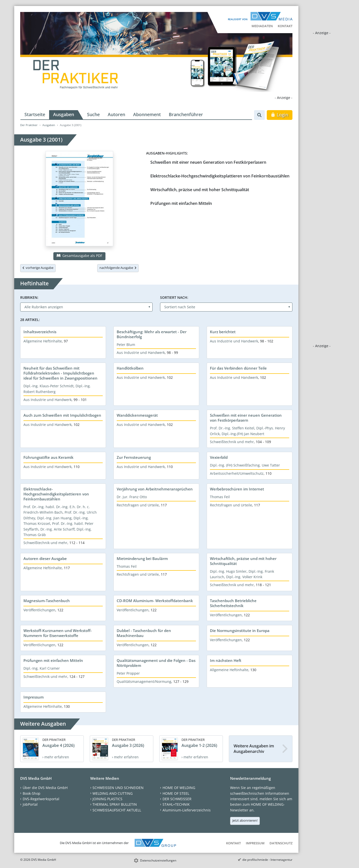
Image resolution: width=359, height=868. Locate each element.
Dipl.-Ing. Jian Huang (54, 518)
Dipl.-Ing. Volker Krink (244, 577)
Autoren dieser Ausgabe (45, 558)
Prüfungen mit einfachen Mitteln (181, 203)
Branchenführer (186, 114)
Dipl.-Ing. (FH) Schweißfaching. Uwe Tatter (245, 465)
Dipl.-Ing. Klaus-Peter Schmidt (48, 386)
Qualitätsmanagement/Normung (144, 681)
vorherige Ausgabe (38, 268)
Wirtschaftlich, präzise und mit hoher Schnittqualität (200, 190)
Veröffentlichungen (39, 610)
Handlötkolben (130, 368)
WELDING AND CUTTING (113, 793)
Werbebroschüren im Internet (237, 489)
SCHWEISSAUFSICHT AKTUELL (117, 810)
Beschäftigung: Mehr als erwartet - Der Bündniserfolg (152, 334)
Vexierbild (219, 457)
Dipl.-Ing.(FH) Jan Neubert (243, 434)
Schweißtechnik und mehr (232, 442)
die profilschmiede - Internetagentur (267, 860)
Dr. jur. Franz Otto (132, 497)
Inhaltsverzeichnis (40, 332)
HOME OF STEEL (176, 793)
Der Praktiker (29, 125)
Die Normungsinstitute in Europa (240, 631)
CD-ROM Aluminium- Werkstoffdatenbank (155, 601)
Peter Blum (126, 345)
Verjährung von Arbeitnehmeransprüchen (155, 489)
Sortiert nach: (174, 297)
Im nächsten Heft (226, 660)
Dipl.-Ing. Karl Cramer (42, 668)
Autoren (116, 114)
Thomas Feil (220, 497)
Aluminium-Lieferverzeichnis (187, 810)
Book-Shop (32, 793)
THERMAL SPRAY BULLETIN (115, 804)
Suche (93, 114)
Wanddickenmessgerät (137, 415)
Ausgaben (64, 114)
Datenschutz (281, 843)
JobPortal (30, 804)
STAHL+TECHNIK (176, 804)
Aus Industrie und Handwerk (141, 353)
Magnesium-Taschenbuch (47, 601)
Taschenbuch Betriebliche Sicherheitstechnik (233, 603)
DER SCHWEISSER (177, 799)
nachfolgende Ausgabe (118, 268)
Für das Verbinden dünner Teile (238, 368)
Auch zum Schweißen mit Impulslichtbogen (62, 415)
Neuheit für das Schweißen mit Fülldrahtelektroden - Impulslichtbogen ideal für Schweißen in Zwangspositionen (60, 373)
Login (280, 115)
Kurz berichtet (223, 332)
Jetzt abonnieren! (245, 820)
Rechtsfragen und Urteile (138, 505)
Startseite (35, 114)
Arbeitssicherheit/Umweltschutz (237, 473)
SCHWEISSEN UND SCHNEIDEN (118, 788)
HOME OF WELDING (179, 788)
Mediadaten (262, 26)
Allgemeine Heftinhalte (43, 341)
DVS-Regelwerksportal (41, 799)
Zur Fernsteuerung (134, 457)
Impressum (34, 697)
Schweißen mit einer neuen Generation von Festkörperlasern (208, 162)
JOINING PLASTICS (107, 799)
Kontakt (285, 26)
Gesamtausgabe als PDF (79, 256)
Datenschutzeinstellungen (158, 860)
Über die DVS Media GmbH (45, 788)
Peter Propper (128, 673)
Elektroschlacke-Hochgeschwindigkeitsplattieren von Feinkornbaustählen (220, 176)
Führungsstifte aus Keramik (48, 457)
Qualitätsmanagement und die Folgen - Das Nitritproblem (156, 663)
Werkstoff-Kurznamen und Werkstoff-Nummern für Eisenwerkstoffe (58, 633)
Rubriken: (29, 297)
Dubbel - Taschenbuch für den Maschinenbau (144, 633)
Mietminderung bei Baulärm (142, 558)
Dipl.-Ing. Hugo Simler (228, 571)
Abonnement (147, 114)
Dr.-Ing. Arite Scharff (57, 529)
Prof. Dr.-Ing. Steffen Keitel (232, 428)
